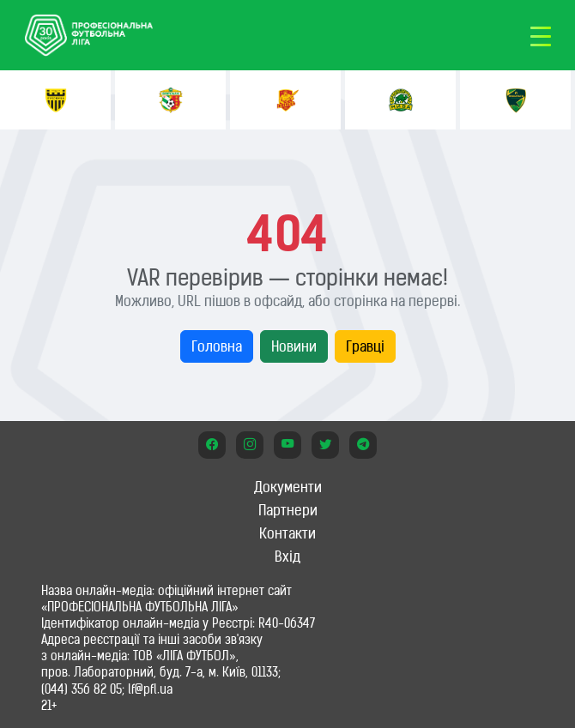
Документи (288, 487)
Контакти (287, 533)
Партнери (288, 510)
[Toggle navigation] (541, 35)
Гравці (365, 346)
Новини (294, 346)
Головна (217, 346)
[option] (55, 100)
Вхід (287, 557)
